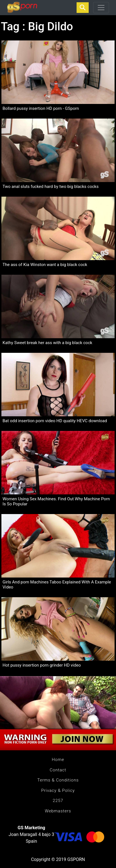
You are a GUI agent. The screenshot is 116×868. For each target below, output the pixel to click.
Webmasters (58, 811)
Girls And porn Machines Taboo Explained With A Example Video (57, 585)
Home (58, 760)
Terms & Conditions (58, 780)
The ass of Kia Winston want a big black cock (45, 265)
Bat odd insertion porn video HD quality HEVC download (55, 421)
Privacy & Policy (58, 790)
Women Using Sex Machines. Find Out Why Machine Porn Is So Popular (56, 501)
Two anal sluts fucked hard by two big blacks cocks (51, 187)
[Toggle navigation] (101, 8)
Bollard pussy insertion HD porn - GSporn (41, 108)
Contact (58, 770)
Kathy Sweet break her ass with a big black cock (47, 343)
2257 (58, 801)
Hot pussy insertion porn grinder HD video (42, 665)
